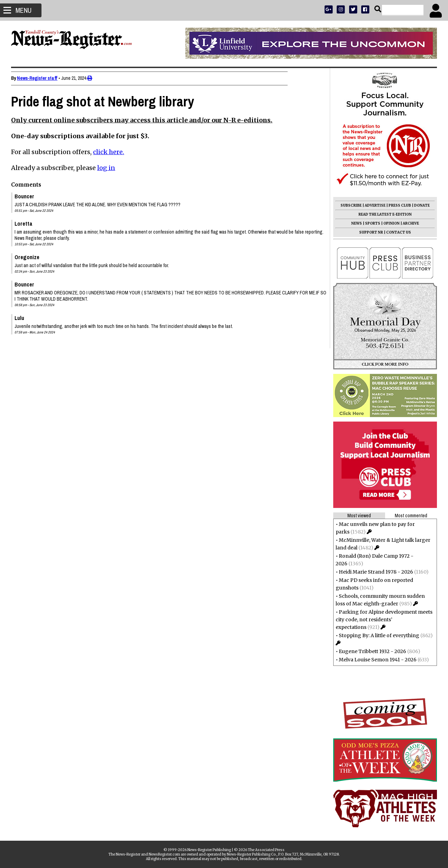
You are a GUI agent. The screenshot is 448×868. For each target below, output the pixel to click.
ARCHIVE (409, 223)
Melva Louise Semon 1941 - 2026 (376, 660)
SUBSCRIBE (349, 205)
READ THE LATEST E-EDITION (383, 214)
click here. (111, 152)
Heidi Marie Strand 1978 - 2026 (374, 572)
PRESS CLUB (398, 205)
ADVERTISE (373, 205)
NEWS (354, 223)
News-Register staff (39, 78)
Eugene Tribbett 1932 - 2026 (370, 651)
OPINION (389, 223)
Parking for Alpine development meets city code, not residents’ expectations (382, 620)
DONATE (420, 205)
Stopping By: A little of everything (377, 635)
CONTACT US (396, 232)
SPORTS (371, 223)
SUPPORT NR (369, 232)
